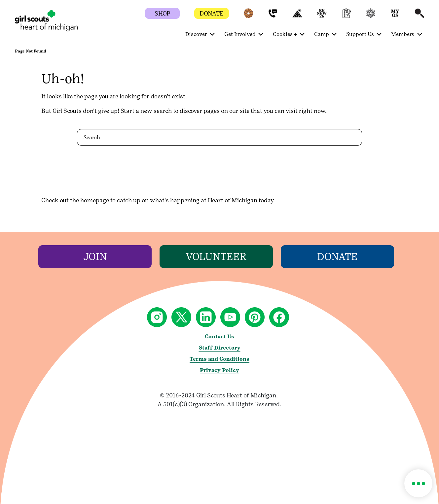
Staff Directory (220, 348)
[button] (248, 16)
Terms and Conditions (220, 359)
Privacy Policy (220, 370)
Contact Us (220, 336)
